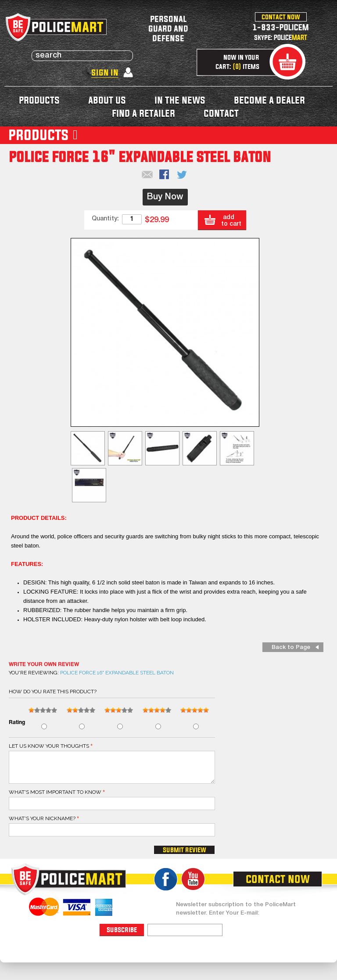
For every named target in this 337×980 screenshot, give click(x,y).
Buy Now (165, 197)
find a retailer (143, 113)
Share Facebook (165, 175)
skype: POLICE (281, 37)
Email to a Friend (147, 175)
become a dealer (269, 100)
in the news (180, 100)
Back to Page (291, 647)
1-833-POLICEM (281, 27)
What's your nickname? (42, 818)
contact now (281, 17)
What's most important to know (55, 792)
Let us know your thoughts (49, 746)
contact (221, 113)
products (39, 100)
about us (107, 100)
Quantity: (105, 219)
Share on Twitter (183, 175)
